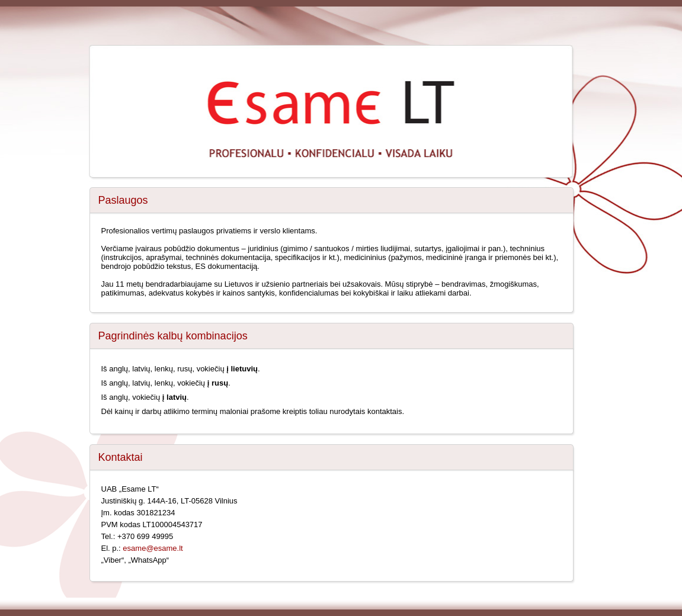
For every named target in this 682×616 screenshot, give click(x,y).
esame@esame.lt (153, 548)
